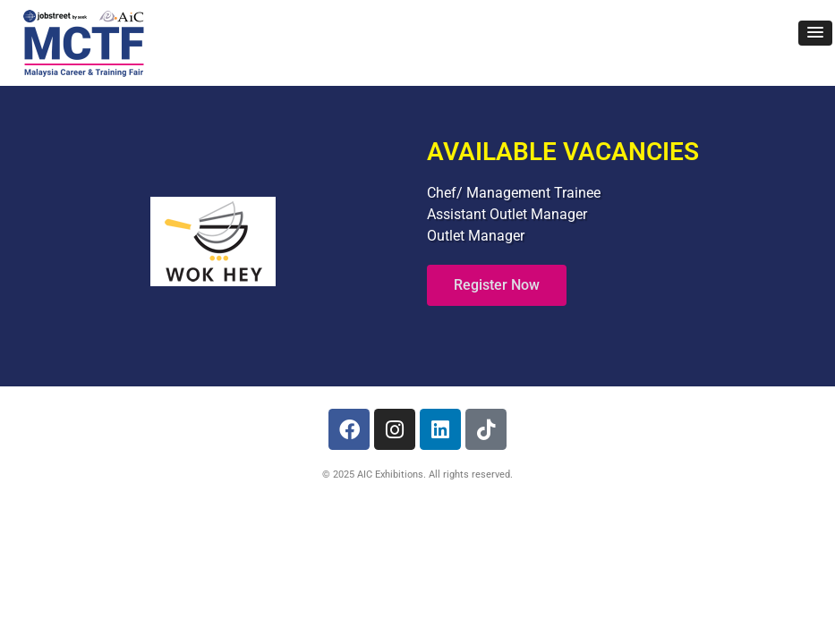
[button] (815, 33)
